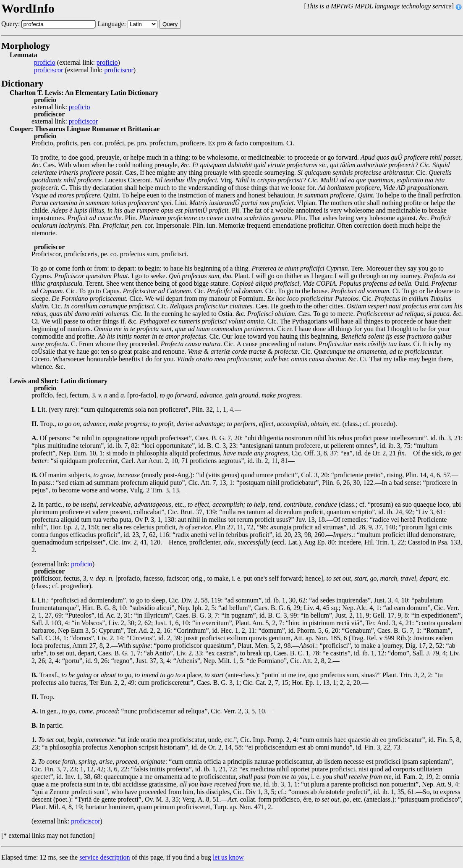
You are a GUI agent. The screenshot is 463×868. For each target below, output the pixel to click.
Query (170, 24)
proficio (45, 63)
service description (105, 857)
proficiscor (48, 70)
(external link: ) (77, 63)
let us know (228, 857)
